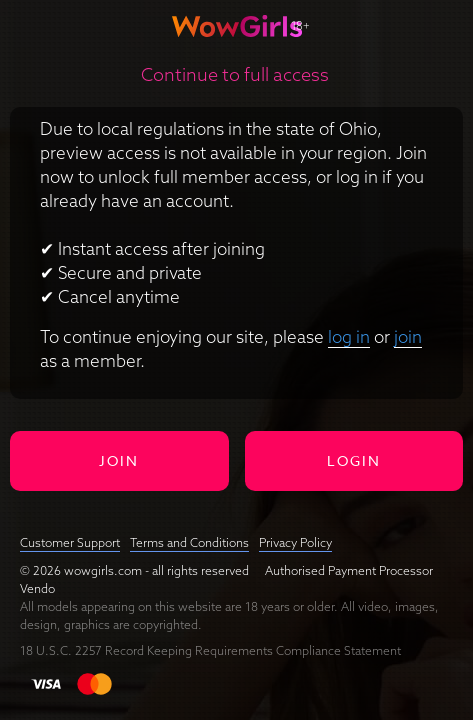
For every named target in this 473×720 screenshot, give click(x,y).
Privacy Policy (295, 542)
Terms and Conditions (189, 542)
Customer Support (70, 542)
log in (349, 336)
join (408, 336)
